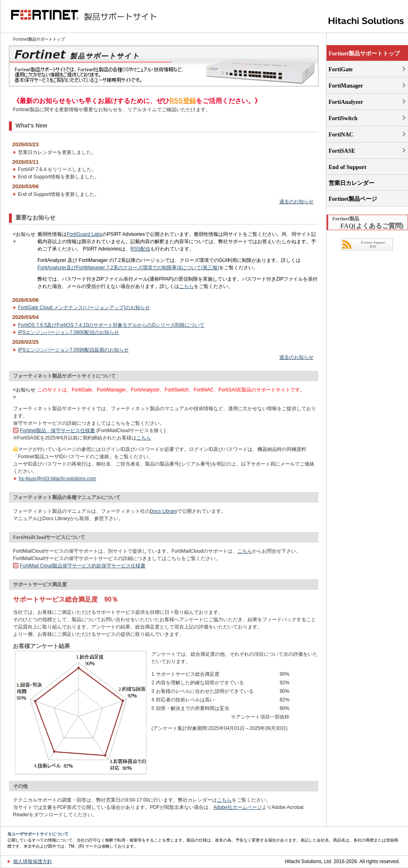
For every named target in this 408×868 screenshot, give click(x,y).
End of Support (348, 167)
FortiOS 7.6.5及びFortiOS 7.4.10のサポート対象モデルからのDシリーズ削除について (111, 325)
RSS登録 (183, 101)
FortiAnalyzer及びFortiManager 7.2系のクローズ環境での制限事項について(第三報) (128, 268)
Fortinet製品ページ (353, 199)
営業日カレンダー (351, 183)
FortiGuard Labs (84, 234)
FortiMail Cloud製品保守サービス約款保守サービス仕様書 (83, 566)
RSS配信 (140, 249)
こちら (186, 286)
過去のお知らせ (296, 202)
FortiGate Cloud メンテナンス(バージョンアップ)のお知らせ (84, 308)
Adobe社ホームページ (238, 807)
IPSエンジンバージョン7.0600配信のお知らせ (68, 332)
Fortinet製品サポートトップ (364, 54)
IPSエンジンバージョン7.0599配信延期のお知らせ (73, 350)
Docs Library (163, 511)
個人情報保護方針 (33, 861)
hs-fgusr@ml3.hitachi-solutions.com (57, 479)
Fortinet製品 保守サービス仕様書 (58, 431)
